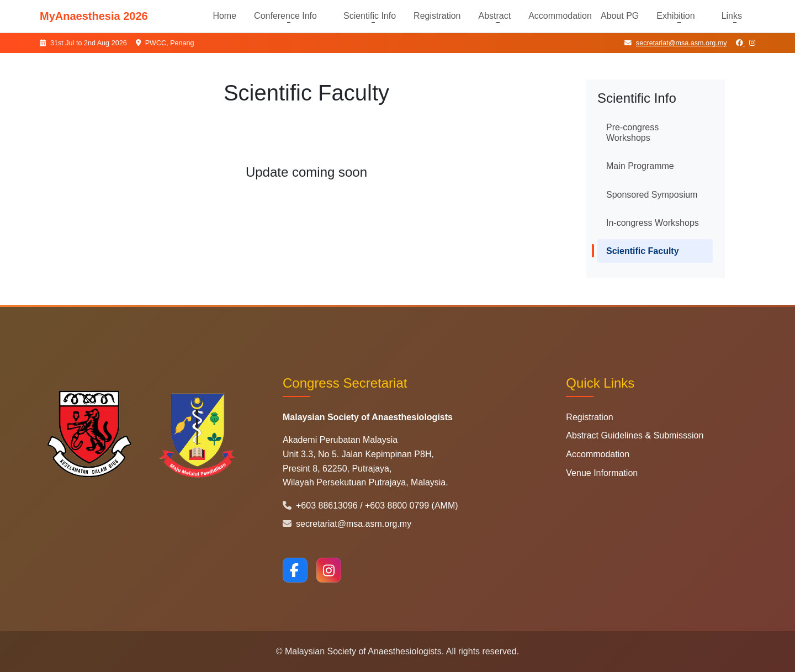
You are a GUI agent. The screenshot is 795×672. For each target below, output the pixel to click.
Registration (437, 16)
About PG (620, 16)
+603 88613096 (321, 506)
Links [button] (732, 16)
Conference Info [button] (285, 16)
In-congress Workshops (653, 223)
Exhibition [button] (675, 16)
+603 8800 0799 (398, 506)
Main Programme (640, 166)
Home (224, 16)
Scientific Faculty (643, 251)
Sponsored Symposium (652, 195)
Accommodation (560, 16)
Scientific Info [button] (370, 16)
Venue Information (602, 473)
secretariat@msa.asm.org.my (676, 43)
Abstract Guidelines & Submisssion (635, 435)
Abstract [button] (494, 16)
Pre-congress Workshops (632, 133)
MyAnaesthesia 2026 (94, 16)
